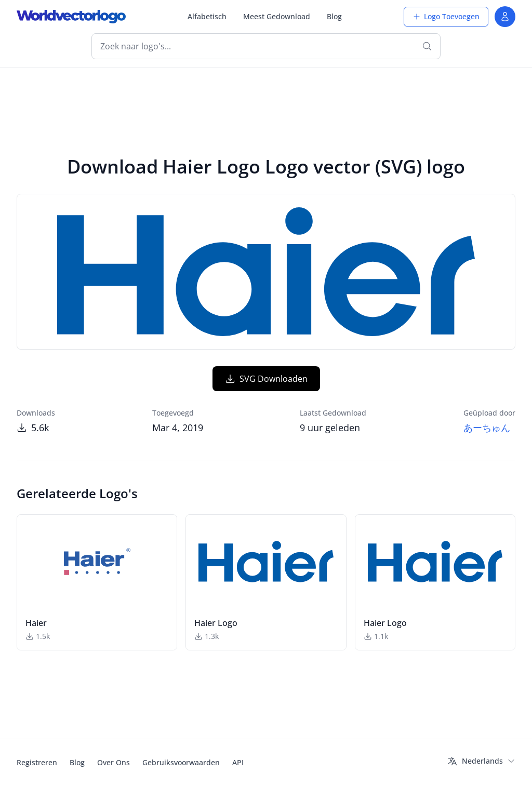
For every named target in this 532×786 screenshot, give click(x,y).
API (238, 762)
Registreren (37, 762)
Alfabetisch (207, 16)
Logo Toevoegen (446, 16)
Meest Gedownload (277, 16)
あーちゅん (487, 428)
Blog (334, 16)
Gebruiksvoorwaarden (181, 762)
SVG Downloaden (266, 379)
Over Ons (114, 762)
